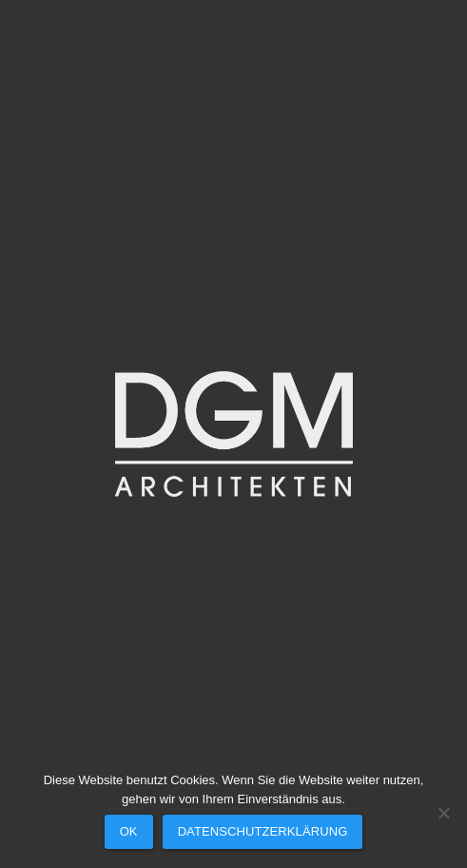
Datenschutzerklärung (263, 831)
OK (129, 831)
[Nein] (443, 813)
